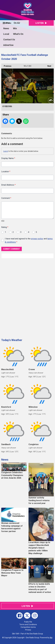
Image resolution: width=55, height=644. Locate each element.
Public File (28, 622)
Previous (6, 65)
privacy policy (37, 239)
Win (15, 28)
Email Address (8, 185)
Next (48, 65)
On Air (17, 23)
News (6, 28)
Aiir (51, 638)
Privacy (28, 630)
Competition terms (28, 627)
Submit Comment (12, 249)
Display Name (8, 158)
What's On (18, 34)
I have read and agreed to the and (29, 240)
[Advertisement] (20, 298)
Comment (6, 198)
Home (6, 23)
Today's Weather (12, 340)
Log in (6, 151)
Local (6, 34)
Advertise (8, 45)
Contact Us (9, 39)
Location (6, 172)
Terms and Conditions (28, 624)
